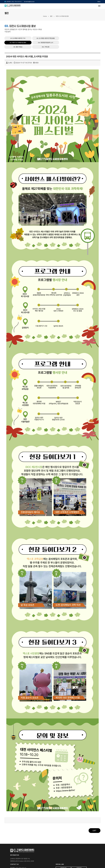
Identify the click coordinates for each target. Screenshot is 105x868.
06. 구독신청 (92, 31)
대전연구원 (90, 848)
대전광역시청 (90, 845)
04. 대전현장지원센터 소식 (55, 31)
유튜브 (99, 2)
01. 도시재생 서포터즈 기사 (55, 27)
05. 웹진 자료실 (73, 31)
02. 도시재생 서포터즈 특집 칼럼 (74, 27)
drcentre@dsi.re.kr (29, 2)
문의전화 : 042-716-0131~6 (14, 2)
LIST (94, 821)
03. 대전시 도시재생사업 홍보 (92, 27)
